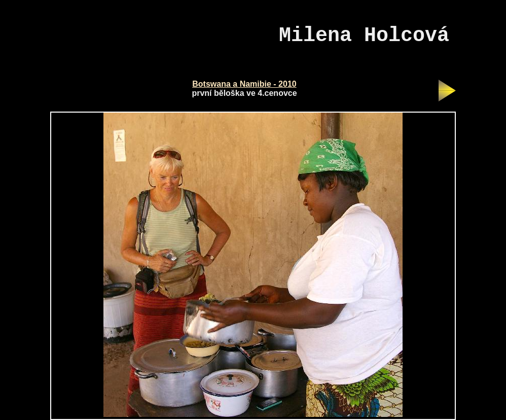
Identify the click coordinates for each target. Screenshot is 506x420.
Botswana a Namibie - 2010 (244, 84)
